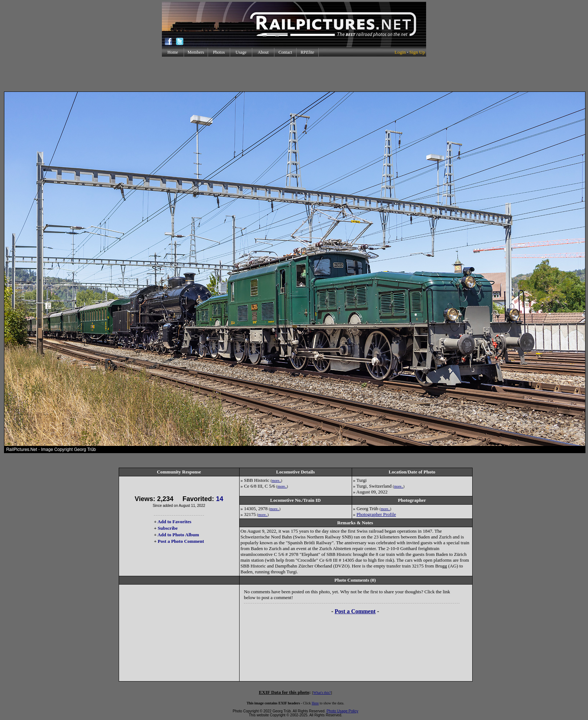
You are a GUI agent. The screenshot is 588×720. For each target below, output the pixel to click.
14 (220, 499)
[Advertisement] (294, 74)
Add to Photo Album (178, 535)
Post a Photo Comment (181, 541)
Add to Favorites (174, 522)
